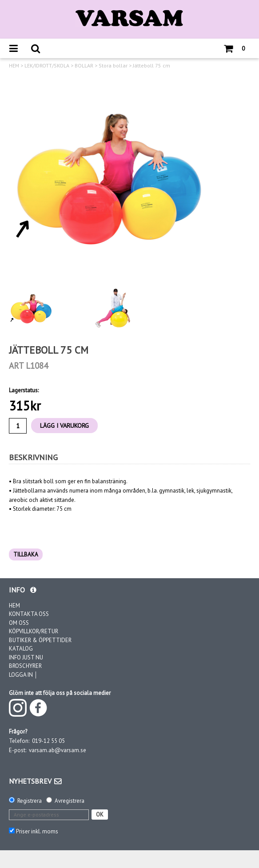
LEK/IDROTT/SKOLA (47, 66)
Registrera (30, 801)
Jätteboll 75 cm (151, 66)
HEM (14, 66)
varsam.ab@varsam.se (58, 750)
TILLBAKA (26, 554)
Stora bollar (113, 66)
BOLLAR (84, 66)
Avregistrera (70, 801)
